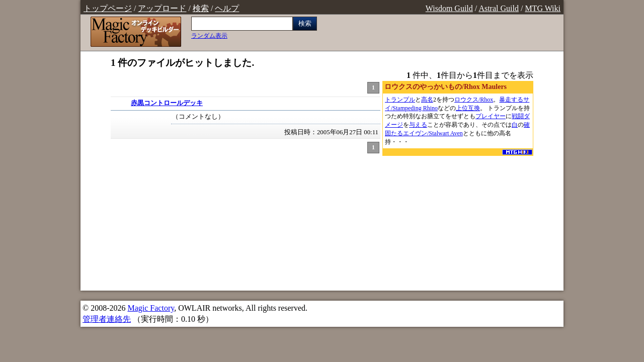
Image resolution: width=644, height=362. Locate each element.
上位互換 (468, 108)
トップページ (108, 8)
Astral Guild (499, 8)
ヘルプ (227, 8)
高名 (427, 100)
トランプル (400, 100)
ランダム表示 (209, 36)
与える (418, 125)
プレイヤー (491, 116)
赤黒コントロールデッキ (167, 103)
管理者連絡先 (107, 319)
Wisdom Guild (449, 8)
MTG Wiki (543, 8)
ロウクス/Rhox (474, 100)
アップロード (162, 8)
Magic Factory (151, 308)
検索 (201, 8)
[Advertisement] (458, 221)
